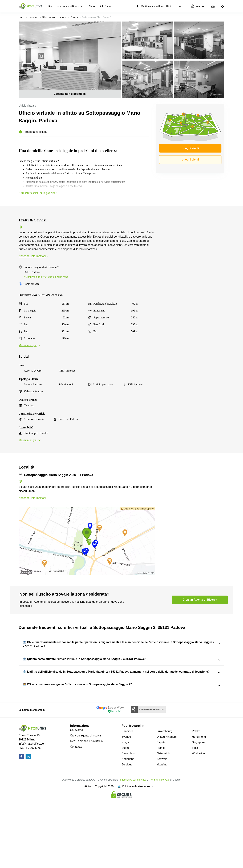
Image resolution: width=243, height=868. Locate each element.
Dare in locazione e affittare (63, 6)
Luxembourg (165, 799)
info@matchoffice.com (32, 811)
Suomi (125, 815)
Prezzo (181, 6)
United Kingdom (167, 804)
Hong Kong (199, 804)
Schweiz (162, 826)
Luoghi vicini (190, 160)
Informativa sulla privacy (133, 847)
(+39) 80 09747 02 (30, 815)
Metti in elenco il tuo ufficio (154, 6)
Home (21, 17)
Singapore (198, 810)
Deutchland (129, 821)
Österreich (163, 821)
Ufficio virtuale (49, 17)
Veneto (63, 17)
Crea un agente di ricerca (86, 803)
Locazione (33, 17)
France (161, 815)
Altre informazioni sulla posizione (39, 193)
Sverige (126, 804)
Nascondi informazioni (34, 256)
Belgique (127, 832)
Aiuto (91, 6)
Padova (74, 17)
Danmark (127, 799)
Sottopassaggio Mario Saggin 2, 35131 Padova (140, 656)
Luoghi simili (190, 148)
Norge (125, 810)
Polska (196, 799)
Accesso (198, 6)
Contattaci (76, 814)
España (161, 810)
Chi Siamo (106, 6)
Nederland (128, 826)
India (195, 815)
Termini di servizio (160, 847)
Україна (162, 832)
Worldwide (198, 821)
